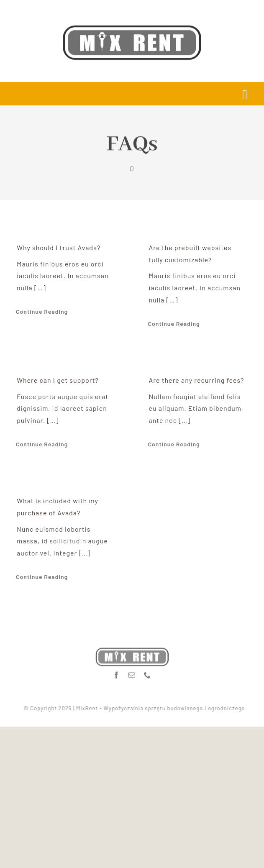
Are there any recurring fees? (197, 380)
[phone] (147, 673)
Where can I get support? (58, 380)
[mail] (132, 673)
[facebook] (117, 673)
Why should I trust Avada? (59, 247)
